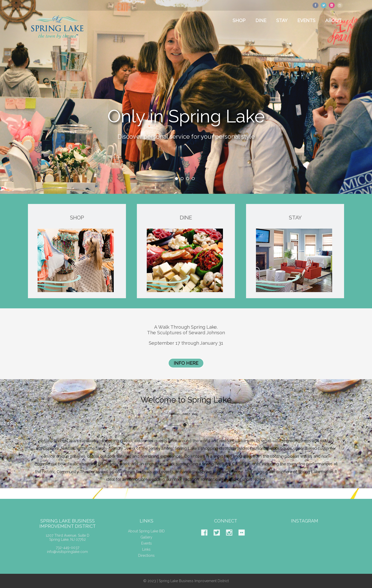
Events (147, 548)
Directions (146, 560)
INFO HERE (186, 363)
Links (146, 554)
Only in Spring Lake (186, 117)
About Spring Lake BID (146, 536)
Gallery (146, 542)
